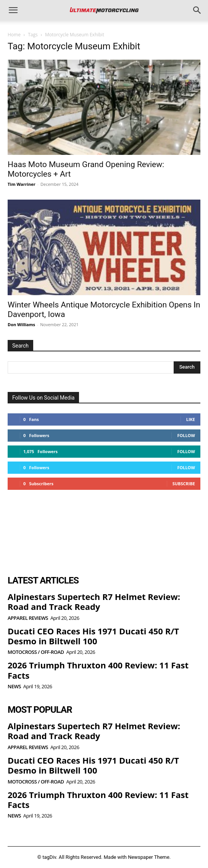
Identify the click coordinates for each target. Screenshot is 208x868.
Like (191, 419)
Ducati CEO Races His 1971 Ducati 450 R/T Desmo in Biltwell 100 (93, 636)
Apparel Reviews (28, 618)
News (14, 687)
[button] (13, 10)
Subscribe (184, 484)
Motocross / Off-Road (36, 652)
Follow (186, 435)
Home (14, 35)
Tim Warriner (22, 184)
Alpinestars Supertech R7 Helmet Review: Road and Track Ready (94, 601)
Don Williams (21, 324)
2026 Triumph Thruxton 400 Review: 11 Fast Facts (98, 670)
